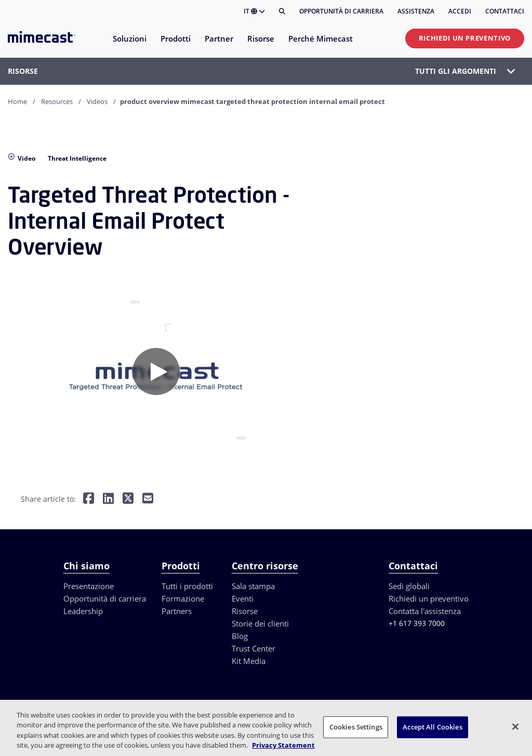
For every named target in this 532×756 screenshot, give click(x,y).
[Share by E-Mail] (148, 499)
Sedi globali (409, 586)
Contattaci (505, 11)
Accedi (460, 11)
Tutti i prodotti (187, 586)
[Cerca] (282, 11)
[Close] (515, 726)
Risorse (245, 611)
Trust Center (254, 648)
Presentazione (89, 586)
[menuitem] (129, 45)
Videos (97, 101)
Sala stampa (253, 586)
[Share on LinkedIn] (108, 499)
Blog (240, 636)
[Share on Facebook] (89, 499)
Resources (57, 101)
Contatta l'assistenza (425, 611)
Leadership (83, 611)
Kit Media (249, 661)
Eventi (243, 598)
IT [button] (254, 11)
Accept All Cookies (432, 727)
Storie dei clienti (260, 623)
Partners (177, 611)
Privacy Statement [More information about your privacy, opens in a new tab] (283, 745)
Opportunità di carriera (341, 11)
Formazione (183, 598)
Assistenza (416, 11)
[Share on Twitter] (128, 499)
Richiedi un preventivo (465, 38)
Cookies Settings (356, 727)
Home (17, 101)
